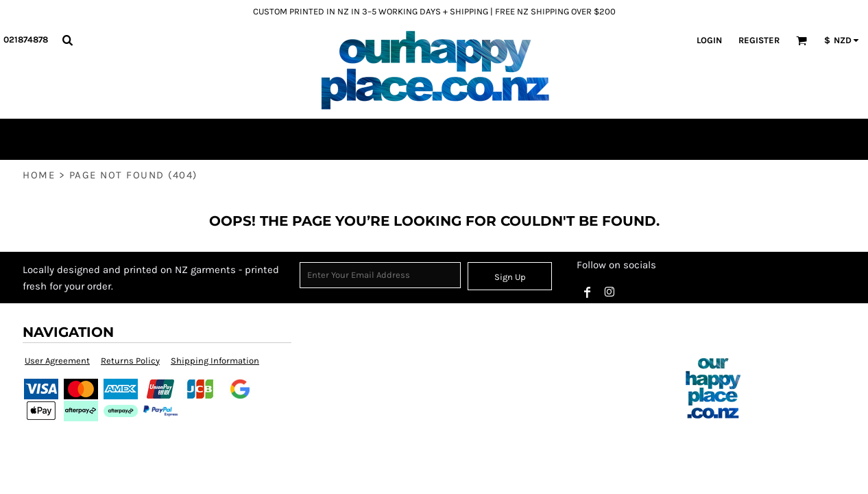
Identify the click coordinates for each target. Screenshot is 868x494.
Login (709, 40)
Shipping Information (215, 361)
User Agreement (57, 361)
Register (759, 40)
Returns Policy (130, 361)
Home (39, 175)
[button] (67, 40)
